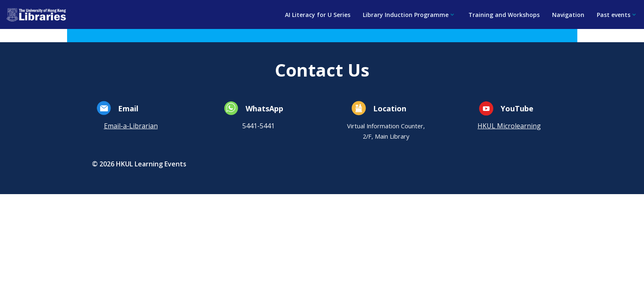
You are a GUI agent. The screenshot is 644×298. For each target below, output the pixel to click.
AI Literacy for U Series (318, 15)
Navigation (568, 15)
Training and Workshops (504, 15)
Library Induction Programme (409, 15)
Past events (617, 15)
